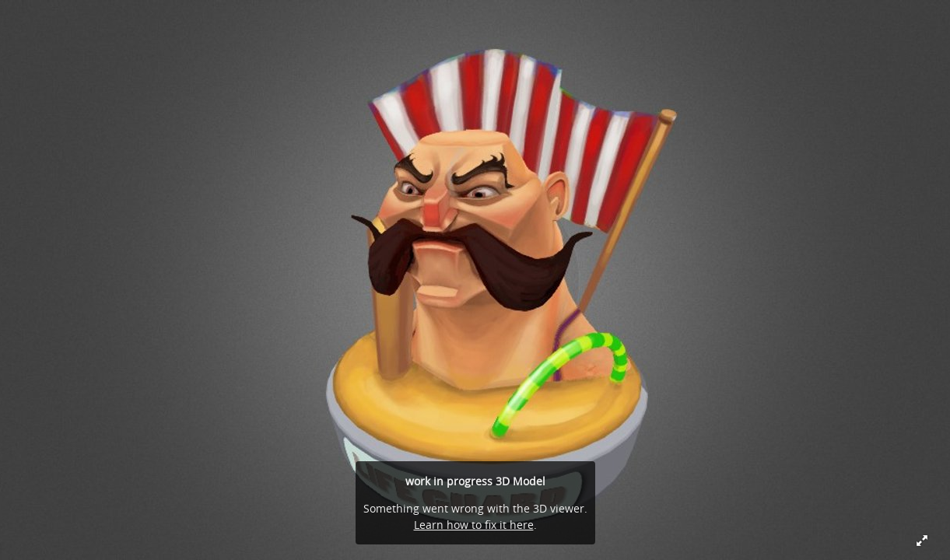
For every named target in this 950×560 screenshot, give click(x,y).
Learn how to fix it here (474, 525)
